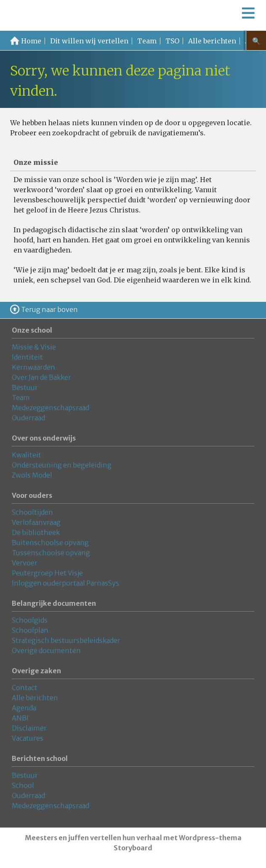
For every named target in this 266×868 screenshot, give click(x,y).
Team (147, 41)
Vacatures (28, 738)
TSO (172, 41)
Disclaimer (29, 728)
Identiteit (27, 357)
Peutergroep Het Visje (47, 573)
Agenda (24, 708)
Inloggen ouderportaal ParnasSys (65, 583)
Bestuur (25, 387)
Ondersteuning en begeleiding (62, 465)
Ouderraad (28, 418)
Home (31, 41)
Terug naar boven (49, 309)
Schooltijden (32, 512)
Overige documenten (46, 650)
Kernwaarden (33, 367)
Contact (25, 688)
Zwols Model (32, 475)
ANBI (20, 718)
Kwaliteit (27, 455)
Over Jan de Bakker (41, 377)
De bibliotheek (36, 532)
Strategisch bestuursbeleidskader (66, 640)
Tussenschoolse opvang (51, 553)
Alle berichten (212, 41)
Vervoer (25, 563)
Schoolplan (30, 630)
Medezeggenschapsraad (51, 408)
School (23, 785)
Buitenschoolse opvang (50, 543)
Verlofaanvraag (36, 522)
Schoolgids (30, 620)
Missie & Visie (34, 347)
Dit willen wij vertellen (89, 41)
